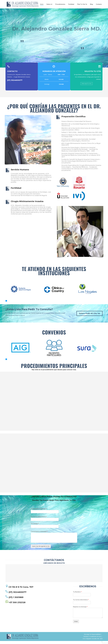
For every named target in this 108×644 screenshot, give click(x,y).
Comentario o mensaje (39, 534)
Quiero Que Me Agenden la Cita (41, 549)
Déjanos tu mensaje (80, 610)
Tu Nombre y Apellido (39, 512)
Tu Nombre (77, 595)
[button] (6, 304)
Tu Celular (35, 527)
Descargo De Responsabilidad (92, 637)
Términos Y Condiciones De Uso (92, 639)
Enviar (76, 624)
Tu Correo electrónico (39, 520)
